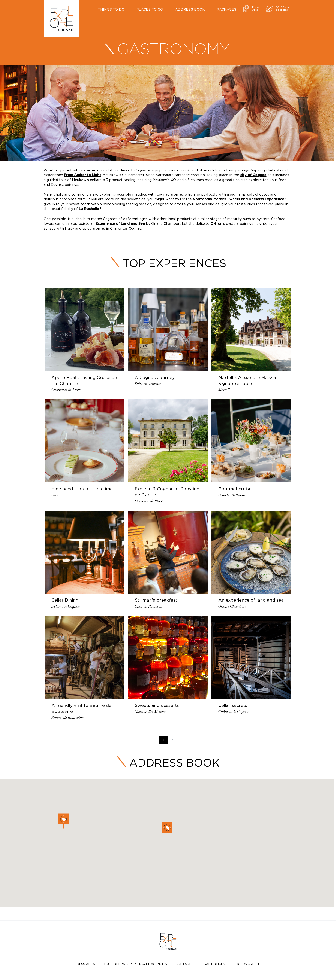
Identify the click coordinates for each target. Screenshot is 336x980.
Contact (183, 964)
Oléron (216, 224)
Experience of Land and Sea (120, 224)
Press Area (85, 964)
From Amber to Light (82, 175)
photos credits (248, 964)
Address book (190, 9)
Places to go (150, 9)
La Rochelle (89, 209)
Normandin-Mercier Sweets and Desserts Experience (238, 199)
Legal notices (212, 964)
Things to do (111, 9)
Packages (227, 9)
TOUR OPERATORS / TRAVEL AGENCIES (135, 964)
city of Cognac (253, 175)
